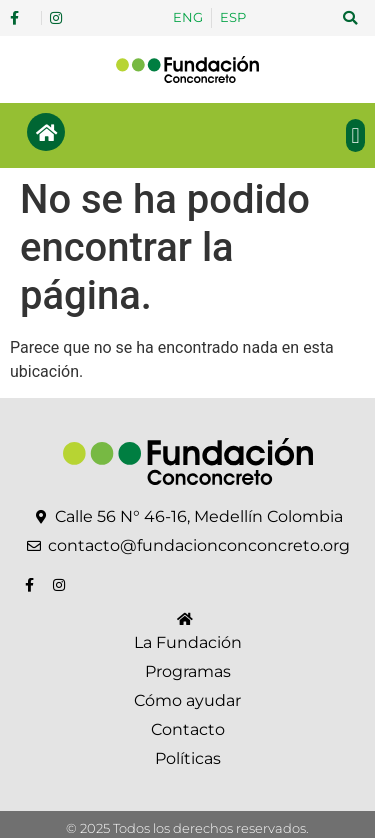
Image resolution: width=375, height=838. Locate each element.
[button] (350, 18)
